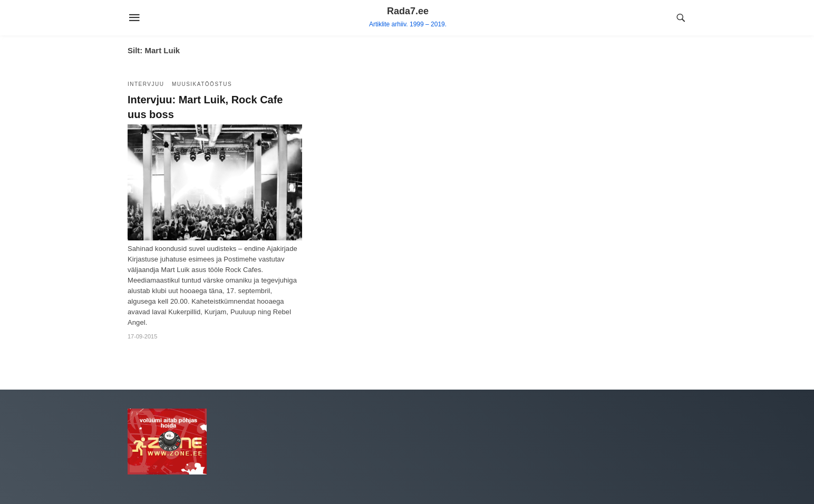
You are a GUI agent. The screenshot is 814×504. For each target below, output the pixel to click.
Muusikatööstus (202, 84)
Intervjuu (146, 84)
